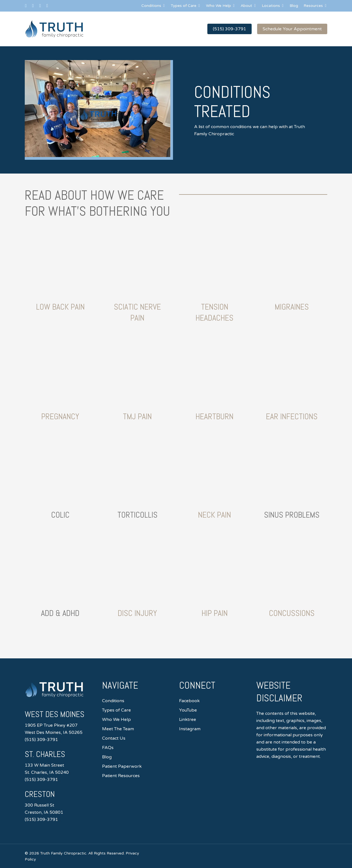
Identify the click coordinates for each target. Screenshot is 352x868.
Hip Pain (215, 613)
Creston (40, 794)
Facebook (189, 701)
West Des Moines (55, 714)
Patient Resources (121, 776)
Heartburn (215, 417)
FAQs (108, 748)
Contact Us (114, 738)
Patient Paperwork (122, 766)
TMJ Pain (137, 417)
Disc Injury (137, 613)
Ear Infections (292, 417)
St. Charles (45, 754)
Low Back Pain (60, 307)
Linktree (188, 720)
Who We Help (116, 720)
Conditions (113, 701)
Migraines (292, 307)
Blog (107, 757)
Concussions (292, 613)
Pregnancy (60, 417)
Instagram (190, 729)
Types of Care (116, 710)
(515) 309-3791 (41, 740)
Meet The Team (118, 729)
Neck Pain (215, 515)
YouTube (188, 710)
